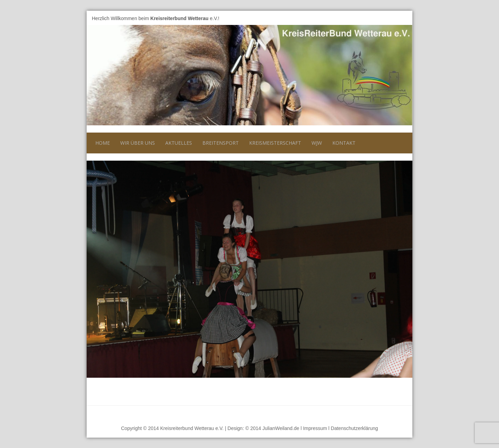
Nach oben (395, 414)
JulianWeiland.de (281, 428)
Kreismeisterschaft (275, 143)
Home (103, 143)
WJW (317, 143)
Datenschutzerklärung (354, 428)
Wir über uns (138, 143)
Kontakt (344, 143)
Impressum (315, 428)
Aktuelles (179, 143)
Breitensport (221, 143)
